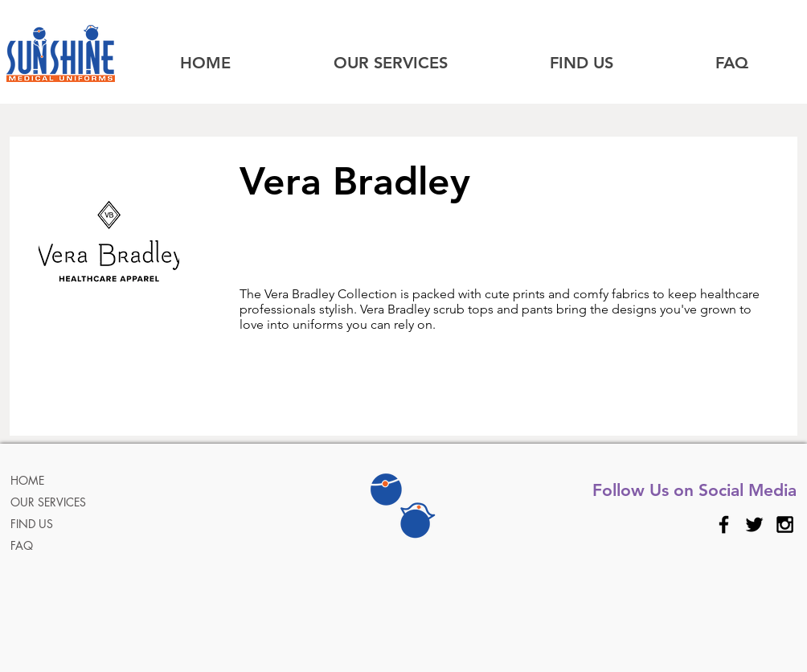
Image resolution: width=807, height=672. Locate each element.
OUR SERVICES (48, 502)
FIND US (32, 524)
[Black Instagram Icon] (785, 524)
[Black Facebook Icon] (724, 524)
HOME (27, 480)
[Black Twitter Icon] (754, 524)
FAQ (22, 545)
